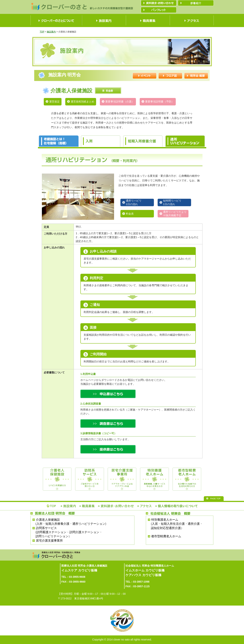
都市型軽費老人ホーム (166, 536)
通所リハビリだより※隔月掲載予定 (175, 214)
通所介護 (194, 524)
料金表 (130, 214)
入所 (39, 524)
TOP (42, 32)
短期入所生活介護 (173, 524)
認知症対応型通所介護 (166, 528)
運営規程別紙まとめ (82, 102)
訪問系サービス (46, 528)
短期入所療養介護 (57, 524)
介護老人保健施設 (48, 520)
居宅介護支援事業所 (49, 541)
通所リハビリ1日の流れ (134, 202)
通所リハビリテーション (89, 524)
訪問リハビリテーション (52, 536)
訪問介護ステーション (84, 532)
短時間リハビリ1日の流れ (172, 202)
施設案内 (51, 32)
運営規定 (54, 102)
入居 (155, 524)
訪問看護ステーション (51, 532)
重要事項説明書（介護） (120, 102)
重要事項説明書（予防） (159, 102)
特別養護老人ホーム (165, 520)
